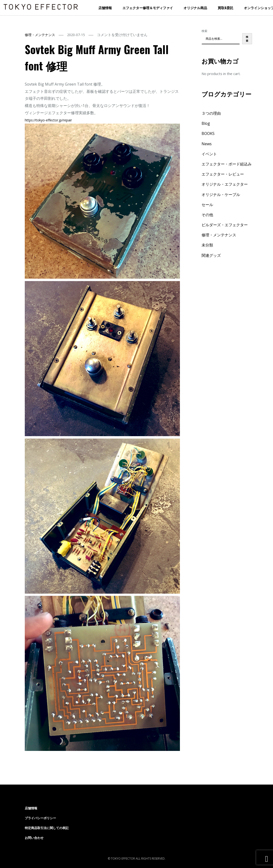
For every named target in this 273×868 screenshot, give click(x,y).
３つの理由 (211, 113)
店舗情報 (105, 8)
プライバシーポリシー (40, 818)
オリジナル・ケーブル (221, 195)
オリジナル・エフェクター (225, 184)
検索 (204, 31)
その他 (207, 215)
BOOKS (208, 133)
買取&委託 (225, 8)
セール (207, 205)
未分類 (207, 245)
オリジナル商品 (195, 8)
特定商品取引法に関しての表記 (47, 828)
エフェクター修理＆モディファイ (148, 8)
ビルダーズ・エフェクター (225, 225)
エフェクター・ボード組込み (227, 164)
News (207, 144)
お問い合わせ (34, 838)
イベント (209, 154)
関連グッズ (211, 255)
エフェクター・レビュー (223, 174)
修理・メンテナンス (40, 35)
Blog (206, 123)
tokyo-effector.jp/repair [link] (48, 120)
